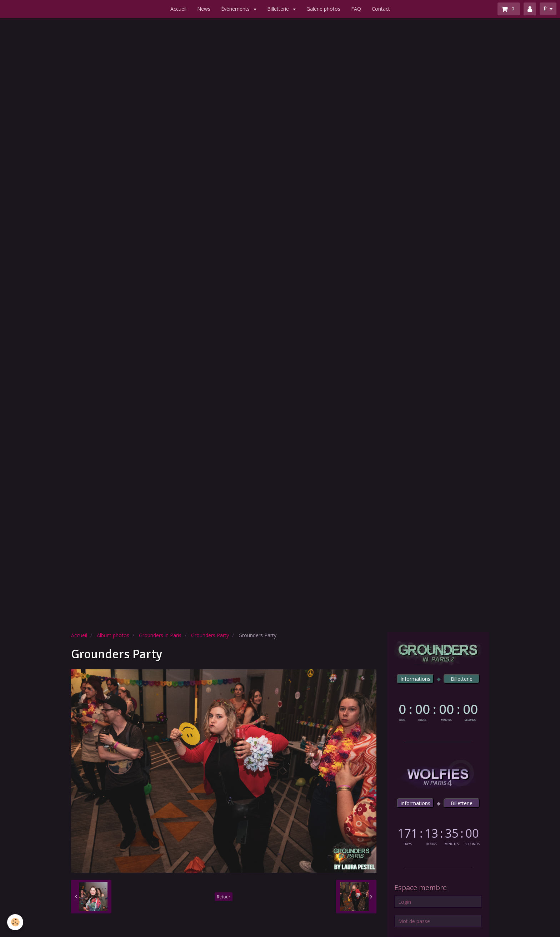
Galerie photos (323, 9)
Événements (236, 9)
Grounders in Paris (160, 635)
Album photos (113, 635)
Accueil (178, 9)
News (204, 9)
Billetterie (279, 9)
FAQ (356, 9)
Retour (224, 897)
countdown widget (438, 711)
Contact (381, 9)
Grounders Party (210, 635)
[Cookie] (15, 922)
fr (545, 8)
